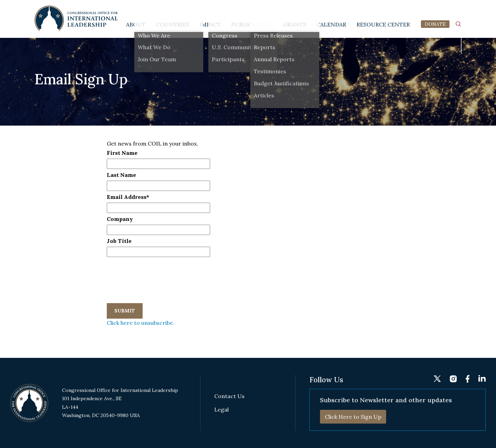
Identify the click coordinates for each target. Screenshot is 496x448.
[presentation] (159, 271)
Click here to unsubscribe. (141, 323)
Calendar (331, 25)
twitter (419, 9)
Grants (295, 25)
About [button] (136, 25)
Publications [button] (252, 25)
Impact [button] (210, 25)
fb (445, 9)
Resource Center (383, 25)
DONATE (435, 24)
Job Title (119, 241)
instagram (433, 9)
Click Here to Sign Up (353, 417)
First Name (122, 153)
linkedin (458, 9)
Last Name (121, 175)
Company (120, 219)
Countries (173, 25)
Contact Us (229, 396)
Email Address (128, 197)
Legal (221, 410)
